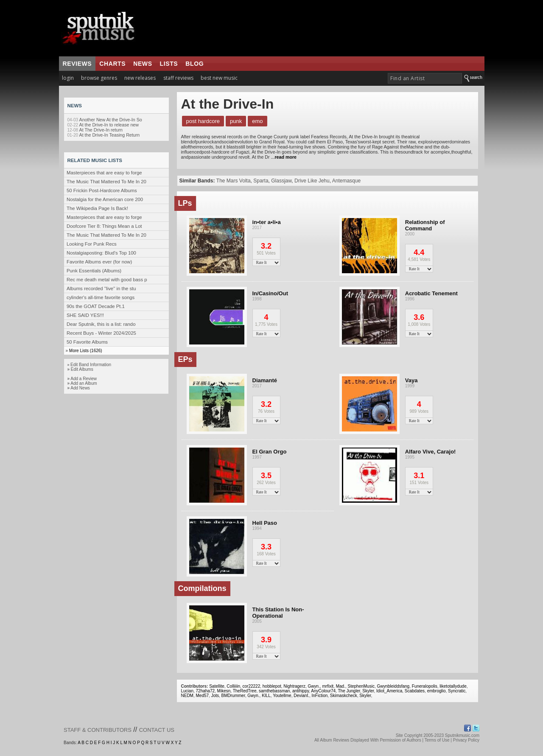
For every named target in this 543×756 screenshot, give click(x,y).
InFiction (320, 696)
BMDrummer (233, 696)
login (68, 78)
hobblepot (272, 686)
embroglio (437, 691)
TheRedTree (245, 691)
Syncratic (457, 691)
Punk (236, 121)
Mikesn (224, 691)
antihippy (301, 691)
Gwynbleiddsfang (393, 686)
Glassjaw (281, 181)
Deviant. (301, 696)
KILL (266, 696)
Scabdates (415, 691)
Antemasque (346, 181)
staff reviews (178, 78)
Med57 (203, 696)
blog (195, 64)
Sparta (261, 181)
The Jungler (349, 691)
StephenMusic (361, 686)
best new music (219, 78)
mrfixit (328, 686)
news (143, 64)
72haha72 (206, 691)
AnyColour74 (323, 691)
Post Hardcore (203, 121)
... (283, 157)
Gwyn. (314, 686)
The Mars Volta (234, 181)
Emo (257, 121)
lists (169, 64)
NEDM (187, 696)
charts (112, 64)
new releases (140, 78)
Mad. (341, 686)
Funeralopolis (425, 686)
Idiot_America (389, 691)
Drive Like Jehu (312, 181)
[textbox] (425, 78)
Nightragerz (294, 686)
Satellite (217, 686)
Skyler (368, 691)
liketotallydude (453, 686)
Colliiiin (233, 686)
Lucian (187, 691)
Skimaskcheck (344, 696)
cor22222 (252, 686)
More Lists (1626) (86, 351)
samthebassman (274, 691)
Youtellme (282, 696)
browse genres (99, 78)
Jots (215, 696)
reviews (77, 64)
